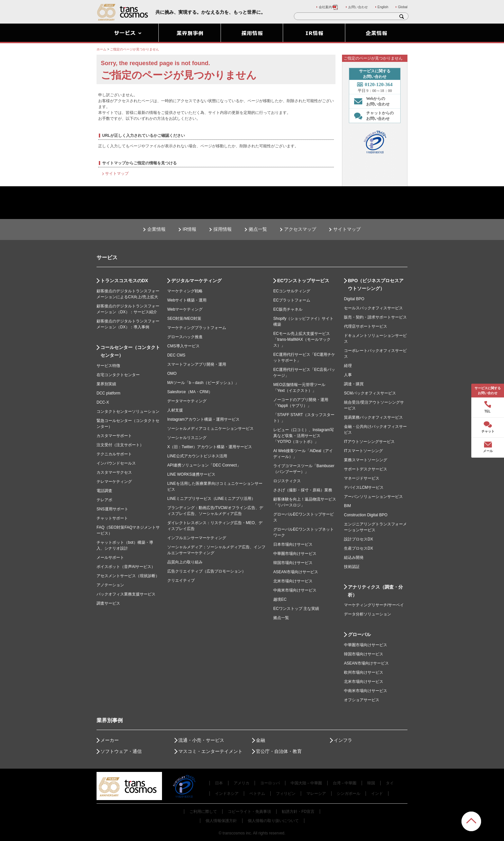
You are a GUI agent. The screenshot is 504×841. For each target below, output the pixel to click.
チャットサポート (112, 518)
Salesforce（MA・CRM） (190, 392)
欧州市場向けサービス (364, 672)
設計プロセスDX (359, 539)
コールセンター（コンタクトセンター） (130, 351)
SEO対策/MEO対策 (184, 319)
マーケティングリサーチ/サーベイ (374, 605)
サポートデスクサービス (366, 469)
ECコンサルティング (292, 291)
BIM (347, 506)
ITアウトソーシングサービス (369, 442)
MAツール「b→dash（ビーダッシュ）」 (203, 383)
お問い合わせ (358, 7)
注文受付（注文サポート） (120, 445)
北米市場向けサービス (293, 581)
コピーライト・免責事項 (249, 812)
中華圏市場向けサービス (295, 554)
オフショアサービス (362, 700)
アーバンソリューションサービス (373, 497)
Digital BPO (354, 299)
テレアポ (104, 500)
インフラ (343, 740)
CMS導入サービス (183, 346)
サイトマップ (117, 174)
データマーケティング (187, 401)
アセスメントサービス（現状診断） (128, 576)
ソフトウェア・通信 (121, 751)
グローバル (359, 634)
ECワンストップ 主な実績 (296, 609)
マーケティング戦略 (185, 291)
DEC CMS (176, 355)
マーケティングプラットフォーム (197, 328)
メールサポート (110, 558)
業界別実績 (106, 384)
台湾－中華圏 (345, 783)
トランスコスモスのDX (124, 281)
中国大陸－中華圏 (306, 783)
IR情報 (189, 229)
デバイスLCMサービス (364, 487)
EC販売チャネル (288, 309)
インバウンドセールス (116, 463)
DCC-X (103, 402)
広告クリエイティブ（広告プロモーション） (207, 571)
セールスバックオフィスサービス (373, 308)
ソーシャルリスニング (187, 438)
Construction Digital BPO (366, 515)
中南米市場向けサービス (295, 590)
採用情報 (223, 229)
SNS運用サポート (112, 509)
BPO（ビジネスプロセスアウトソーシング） (376, 284)
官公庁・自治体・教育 (279, 751)
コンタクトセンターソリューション (128, 411)
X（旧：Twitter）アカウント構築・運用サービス (210, 447)
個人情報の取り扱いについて (273, 821)
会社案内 (329, 7)
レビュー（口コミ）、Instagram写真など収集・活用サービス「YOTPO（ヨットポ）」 (304, 436)
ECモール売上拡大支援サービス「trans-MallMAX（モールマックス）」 (302, 339)
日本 (219, 783)
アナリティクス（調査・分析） (375, 591)
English (383, 7)
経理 (348, 366)
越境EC (280, 599)
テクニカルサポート (114, 454)
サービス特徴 (108, 366)
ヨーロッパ (270, 783)
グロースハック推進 (185, 337)
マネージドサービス (362, 478)
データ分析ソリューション (368, 614)
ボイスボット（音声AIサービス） (126, 567)
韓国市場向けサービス (293, 563)
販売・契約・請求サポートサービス (375, 317)
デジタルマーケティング (196, 281)
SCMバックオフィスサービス (370, 393)
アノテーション (110, 585)
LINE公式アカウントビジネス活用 (197, 456)
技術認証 (352, 567)
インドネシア (227, 794)
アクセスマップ (300, 229)
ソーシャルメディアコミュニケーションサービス (210, 429)
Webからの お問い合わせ (370, 101)
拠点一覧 (258, 229)
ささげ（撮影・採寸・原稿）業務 (303, 490)
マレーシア (316, 794)
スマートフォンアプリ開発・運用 (197, 364)
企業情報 (156, 229)
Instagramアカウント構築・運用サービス (203, 419)
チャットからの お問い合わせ (372, 116)
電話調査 (104, 491)
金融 (261, 740)
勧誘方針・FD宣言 (298, 812)
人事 (348, 375)
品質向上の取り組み (185, 562)
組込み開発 (354, 558)
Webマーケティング (185, 309)
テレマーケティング (114, 482)
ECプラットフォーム (292, 300)
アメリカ (242, 783)
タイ (390, 783)
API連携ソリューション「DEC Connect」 (204, 465)
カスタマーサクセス (114, 472)
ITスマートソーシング (363, 451)
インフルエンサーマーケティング (197, 538)
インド (377, 794)
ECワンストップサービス (303, 281)
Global (403, 7)
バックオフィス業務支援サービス (126, 594)
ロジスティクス (287, 481)
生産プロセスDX (359, 548)
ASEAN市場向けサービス (296, 572)
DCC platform (108, 393)
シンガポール (349, 794)
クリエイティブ (181, 580)
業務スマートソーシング (366, 460)
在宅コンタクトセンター (118, 375)
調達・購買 (354, 384)
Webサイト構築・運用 (187, 300)
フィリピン (286, 794)
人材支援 (175, 410)
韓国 (371, 783)
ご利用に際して (203, 812)
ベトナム (257, 794)
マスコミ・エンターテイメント (210, 751)
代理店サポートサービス (366, 326)
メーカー (110, 740)
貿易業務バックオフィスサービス (373, 417)
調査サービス (108, 603)
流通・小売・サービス (201, 740)
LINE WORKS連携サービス (191, 474)
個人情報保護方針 (221, 821)
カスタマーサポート (114, 436)
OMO (172, 374)
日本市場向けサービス (293, 544)
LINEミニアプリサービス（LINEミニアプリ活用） (211, 499)
